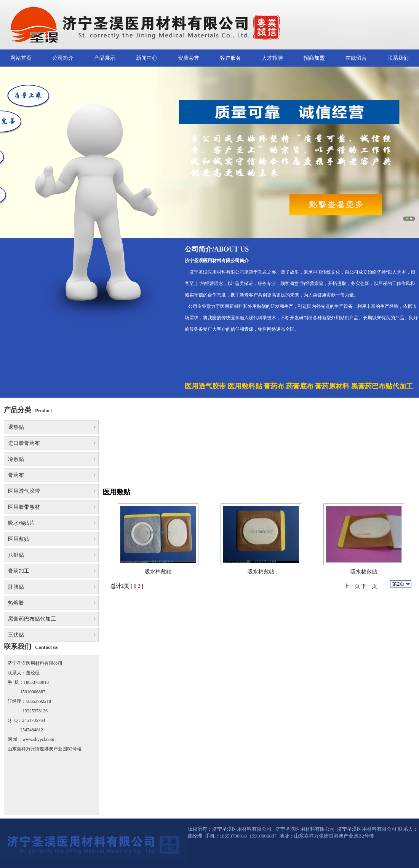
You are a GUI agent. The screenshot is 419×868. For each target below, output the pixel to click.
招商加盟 (314, 58)
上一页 (352, 586)
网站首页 (21, 58)
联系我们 (398, 58)
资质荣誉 (189, 58)
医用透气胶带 (52, 491)
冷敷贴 (52, 459)
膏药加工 (52, 571)
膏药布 (52, 475)
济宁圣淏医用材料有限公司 (306, 829)
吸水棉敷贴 (158, 572)
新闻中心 (147, 58)
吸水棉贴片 (52, 523)
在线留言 (356, 58)
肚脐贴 (52, 587)
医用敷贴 (52, 539)
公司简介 (63, 58)
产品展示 (105, 58)
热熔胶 (52, 603)
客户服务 (230, 58)
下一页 (369, 586)
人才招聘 (272, 58)
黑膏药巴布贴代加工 (52, 619)
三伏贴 (52, 635)
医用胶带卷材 (52, 507)
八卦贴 (52, 555)
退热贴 (52, 427)
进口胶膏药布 (52, 443)
